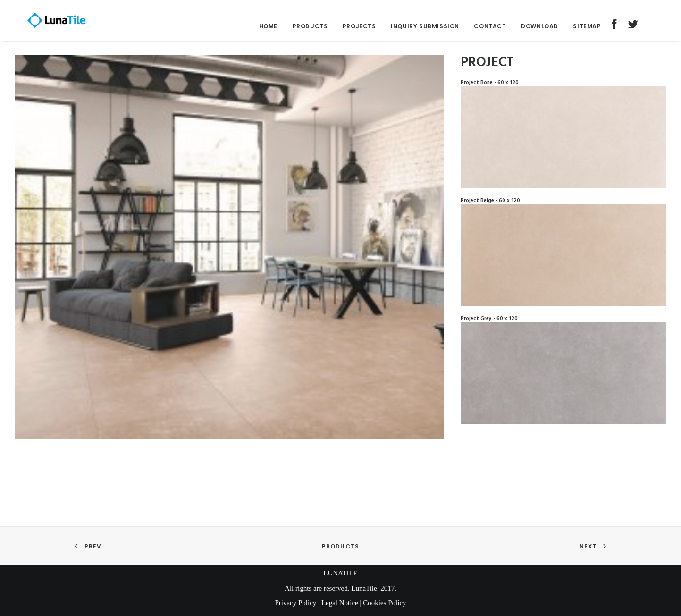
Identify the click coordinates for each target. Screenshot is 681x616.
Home (268, 30)
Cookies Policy (384, 603)
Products (310, 30)
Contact (490, 30)
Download (540, 30)
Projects (359, 30)
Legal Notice (340, 603)
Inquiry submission (425, 30)
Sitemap (587, 30)
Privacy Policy (295, 603)
